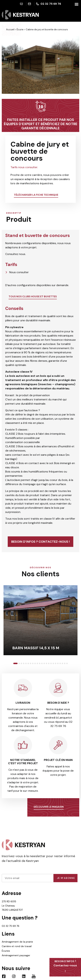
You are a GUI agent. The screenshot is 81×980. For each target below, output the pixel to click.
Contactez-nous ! (65, 966)
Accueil (10, 29)
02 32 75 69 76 (11, 926)
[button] (5, 65)
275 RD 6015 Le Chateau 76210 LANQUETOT (12, 906)
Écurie (20, 29)
